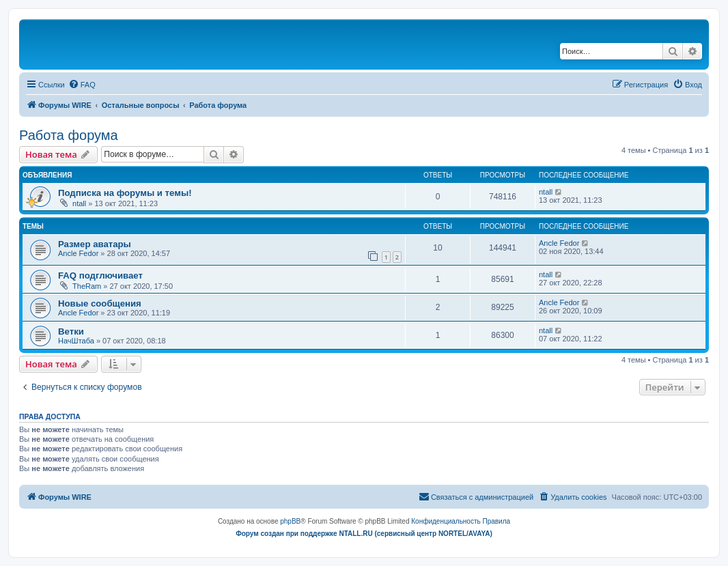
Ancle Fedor (78, 253)
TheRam (87, 286)
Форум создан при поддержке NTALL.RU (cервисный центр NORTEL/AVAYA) (364, 534)
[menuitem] (82, 85)
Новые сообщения (100, 303)
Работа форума (69, 135)
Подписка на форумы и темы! (125, 193)
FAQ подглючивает (100, 275)
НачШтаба (76, 341)
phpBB (290, 521)
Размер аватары (95, 244)
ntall (79, 203)
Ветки (71, 331)
